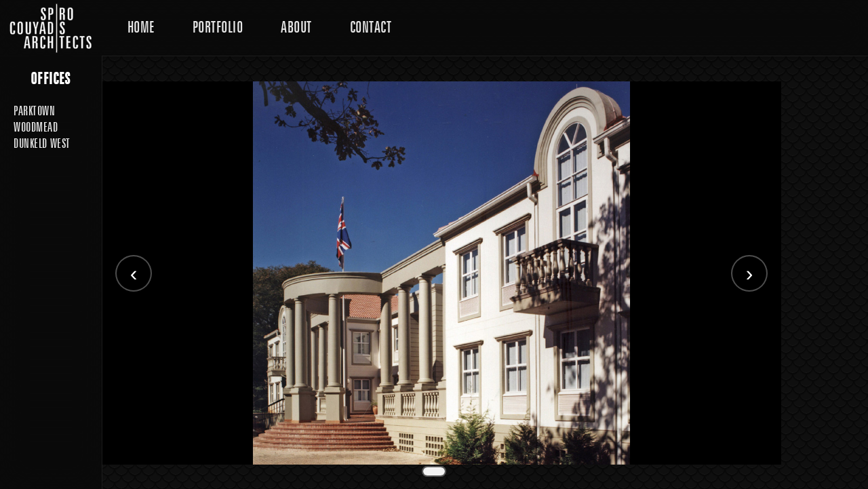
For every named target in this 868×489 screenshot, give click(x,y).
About (296, 27)
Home (141, 27)
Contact (371, 27)
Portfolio (218, 27)
